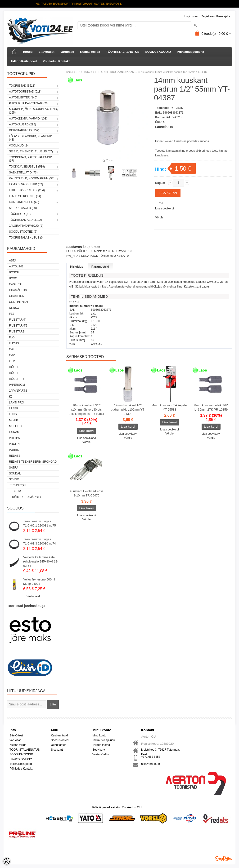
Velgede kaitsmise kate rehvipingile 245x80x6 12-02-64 (41, 561)
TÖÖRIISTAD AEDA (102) (25, 220)
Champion (17, 296)
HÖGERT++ (17, 379)
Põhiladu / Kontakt (56, 61)
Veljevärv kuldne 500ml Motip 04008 (39, 582)
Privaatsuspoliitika (191, 52)
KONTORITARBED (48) (24, 202)
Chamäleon (18, 290)
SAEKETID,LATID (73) (23, 173)
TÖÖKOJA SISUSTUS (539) (27, 167)
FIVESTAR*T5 (18, 326)
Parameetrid (100, 267)
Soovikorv (99, 750)
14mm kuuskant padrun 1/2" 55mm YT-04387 (181, 72)
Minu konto (99, 735)
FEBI (12, 314)
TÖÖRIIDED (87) (20, 214)
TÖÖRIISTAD (84, 72)
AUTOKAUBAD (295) (23, 124)
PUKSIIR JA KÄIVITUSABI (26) (29, 103)
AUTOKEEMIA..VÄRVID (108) (28, 119)
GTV (12, 361)
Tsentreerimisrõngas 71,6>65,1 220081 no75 (40, 523)
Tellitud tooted (101, 745)
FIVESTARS (17, 332)
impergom (17, 385)
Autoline (16, 266)
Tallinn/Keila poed (24, 61)
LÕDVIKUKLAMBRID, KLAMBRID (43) (31, 138)
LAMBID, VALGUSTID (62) (26, 184)
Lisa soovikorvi (165, 208)
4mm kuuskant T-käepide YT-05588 (169, 407)
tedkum (15, 491)
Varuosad (67, 52)
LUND (13, 414)
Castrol (16, 284)
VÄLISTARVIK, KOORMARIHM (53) (32, 178)
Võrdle (159, 217)
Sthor (14, 479)
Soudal (15, 474)
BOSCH (14, 272)
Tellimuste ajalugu (104, 740)
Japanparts (18, 391)
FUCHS (14, 343)
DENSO (14, 308)
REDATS (15, 456)
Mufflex (16, 426)
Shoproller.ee (224, 859)
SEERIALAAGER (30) (23, 208)
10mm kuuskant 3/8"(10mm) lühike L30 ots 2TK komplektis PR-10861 (86, 410)
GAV (12, 355)
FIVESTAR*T (17, 320)
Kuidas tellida (90, 52)
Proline (15, 444)
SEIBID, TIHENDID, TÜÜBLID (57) (31, 151)
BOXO (13, 278)
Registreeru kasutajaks (216, 16)
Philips (14, 438)
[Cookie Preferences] (7, 861)
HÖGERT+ (16, 373)
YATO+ (177, 117)
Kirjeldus (77, 267)
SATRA (14, 468)
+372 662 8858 (151, 757)
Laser (14, 408)
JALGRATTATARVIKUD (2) (26, 226)
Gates (14, 349)
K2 (11, 397)
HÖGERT (15, 367)
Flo (12, 337)
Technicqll (18, 485)
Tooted (27, 52)
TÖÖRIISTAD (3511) (22, 86)
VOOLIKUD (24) (19, 146)
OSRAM (14, 432)
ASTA (13, 261)
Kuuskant (146, 72)
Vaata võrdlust (101, 754)
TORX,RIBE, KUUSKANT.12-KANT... (116, 72)
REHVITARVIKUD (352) (24, 130)
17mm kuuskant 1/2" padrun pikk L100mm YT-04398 (128, 410)
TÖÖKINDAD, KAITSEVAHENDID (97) (31, 159)
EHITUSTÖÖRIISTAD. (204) (27, 190)
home (70, 72)
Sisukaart (57, 750)
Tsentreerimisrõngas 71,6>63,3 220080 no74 (40, 541)
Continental (19, 302)
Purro (14, 450)
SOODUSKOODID (158, 52)
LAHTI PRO (16, 403)
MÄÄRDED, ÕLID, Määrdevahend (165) (33, 111)
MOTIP (14, 420)
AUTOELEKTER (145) (23, 97)
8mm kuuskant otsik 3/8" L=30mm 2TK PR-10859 (211, 407)
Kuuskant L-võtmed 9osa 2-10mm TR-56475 (86, 493)
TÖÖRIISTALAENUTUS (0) (26, 238)
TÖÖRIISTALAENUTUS (123, 52)
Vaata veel (33, 596)
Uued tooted (59, 745)
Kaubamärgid (59, 735)
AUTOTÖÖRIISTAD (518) (25, 92)
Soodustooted (60, 740)
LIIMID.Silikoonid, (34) (25, 196)
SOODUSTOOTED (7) (23, 232)
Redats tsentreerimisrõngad (33, 462)
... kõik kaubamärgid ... (26, 497)
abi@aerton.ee (151, 764)
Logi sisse (191, 16)
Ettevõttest (46, 52)
